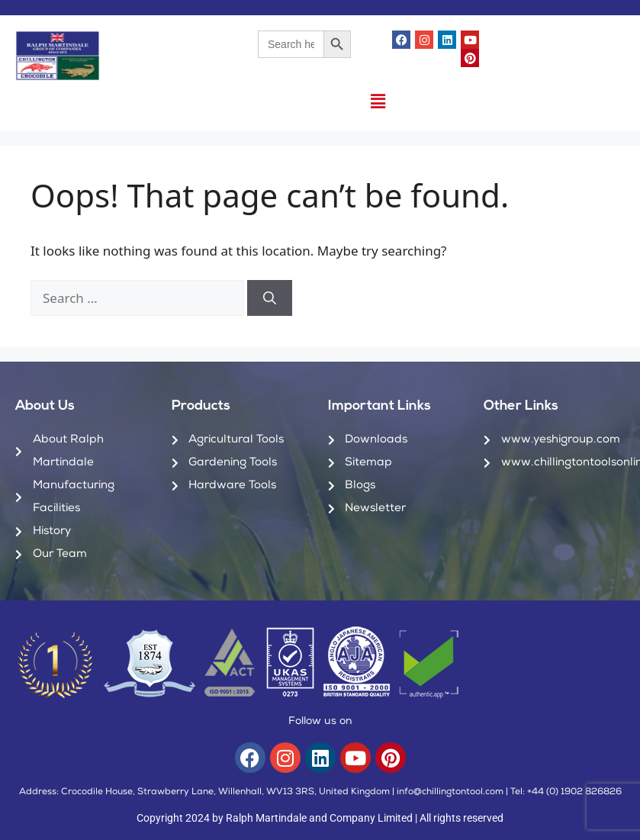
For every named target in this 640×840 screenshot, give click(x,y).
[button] (378, 101)
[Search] (270, 298)
